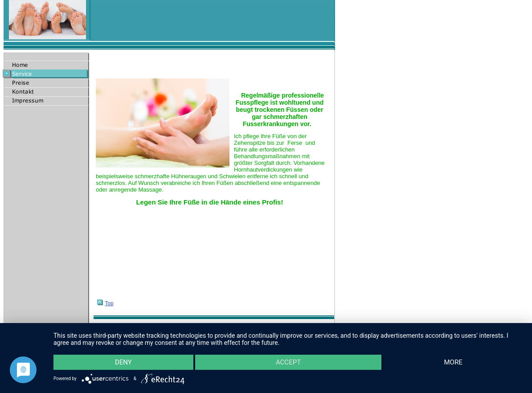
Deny (123, 362)
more (453, 362)
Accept (288, 362)
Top (105, 303)
